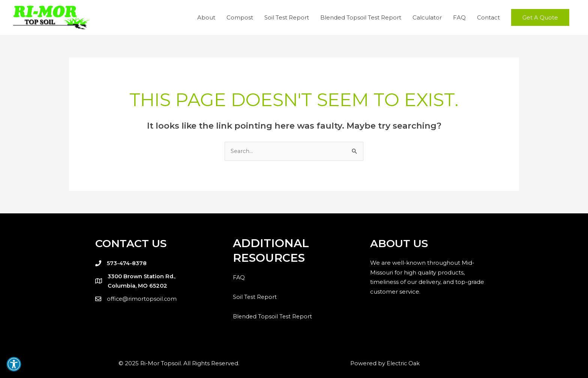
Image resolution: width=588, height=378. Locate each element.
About (206, 17)
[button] (540, 17)
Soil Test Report (287, 17)
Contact (488, 17)
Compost (240, 17)
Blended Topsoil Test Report (361, 17)
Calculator (427, 17)
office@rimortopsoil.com (142, 299)
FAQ (459, 17)
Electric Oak (403, 363)
